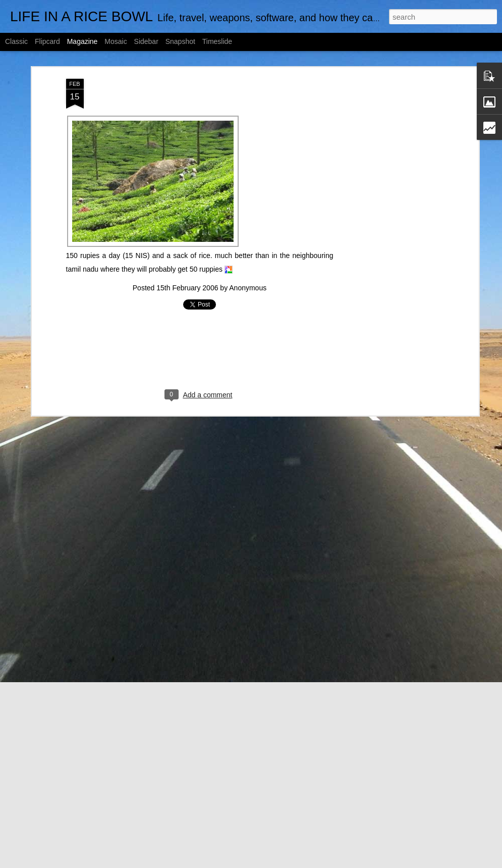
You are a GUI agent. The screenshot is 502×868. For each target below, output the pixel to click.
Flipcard (47, 41)
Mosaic (116, 41)
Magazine (82, 41)
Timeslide (217, 41)
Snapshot (180, 41)
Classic (16, 41)
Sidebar (146, 41)
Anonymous (248, 288)
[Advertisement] (389, 238)
